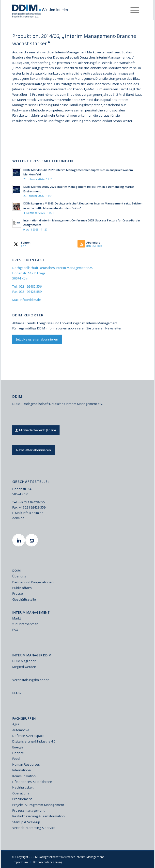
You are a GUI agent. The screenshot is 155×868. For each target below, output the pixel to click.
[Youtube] (32, 540)
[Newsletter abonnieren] (34, 450)
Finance (18, 753)
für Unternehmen (25, 624)
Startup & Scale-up (26, 822)
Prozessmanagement (28, 810)
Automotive (21, 730)
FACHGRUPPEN (24, 718)
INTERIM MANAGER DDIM (32, 655)
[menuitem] (135, 10)
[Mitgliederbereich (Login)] (36, 430)
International (22, 770)
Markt (17, 618)
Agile (16, 724)
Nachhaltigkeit (23, 787)
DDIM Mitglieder (24, 661)
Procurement (22, 799)
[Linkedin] (19, 540)
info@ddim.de (30, 300)
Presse (18, 593)
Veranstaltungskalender (31, 680)
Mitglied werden (24, 667)
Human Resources (26, 764)
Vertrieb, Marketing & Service (34, 828)
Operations (21, 793)
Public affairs (22, 588)
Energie (18, 747)
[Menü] (135, 10)
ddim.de (18, 518)
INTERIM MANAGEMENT (31, 612)
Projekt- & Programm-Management (38, 805)
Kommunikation (24, 776)
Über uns (19, 576)
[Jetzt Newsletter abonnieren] (37, 339)
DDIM (16, 571)
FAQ (15, 630)
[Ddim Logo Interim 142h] (64, 10)
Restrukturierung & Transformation (39, 816)
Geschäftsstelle (24, 599)
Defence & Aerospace (28, 736)
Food (16, 759)
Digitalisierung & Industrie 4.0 (34, 741)
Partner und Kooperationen (33, 582)
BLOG (17, 693)
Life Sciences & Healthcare (32, 782)
